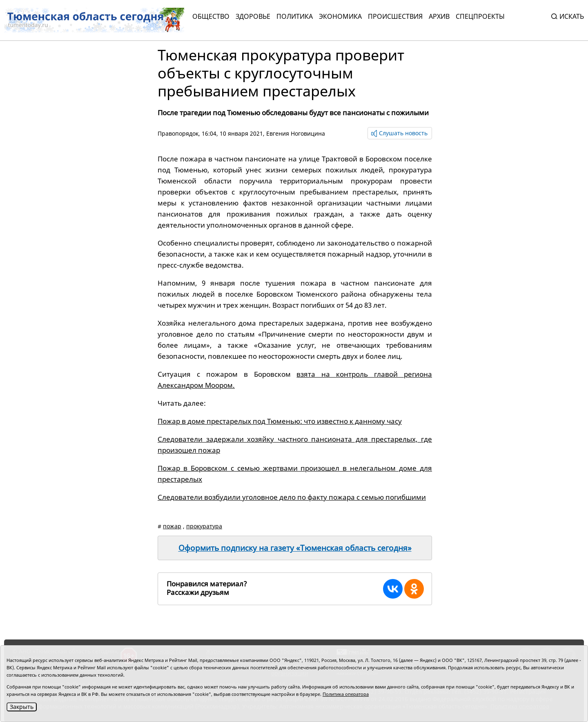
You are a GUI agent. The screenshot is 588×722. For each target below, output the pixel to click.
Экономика (340, 16)
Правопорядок (178, 133)
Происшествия (395, 16)
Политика (295, 16)
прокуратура (204, 526)
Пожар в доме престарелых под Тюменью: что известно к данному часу (280, 421)
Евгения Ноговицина (296, 133)
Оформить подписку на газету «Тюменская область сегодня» (295, 548)
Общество (211, 16)
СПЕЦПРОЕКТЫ (480, 16)
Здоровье (253, 16)
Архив (439, 16)
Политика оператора (346, 694)
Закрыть (22, 707)
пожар (172, 526)
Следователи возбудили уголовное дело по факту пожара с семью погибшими (292, 497)
